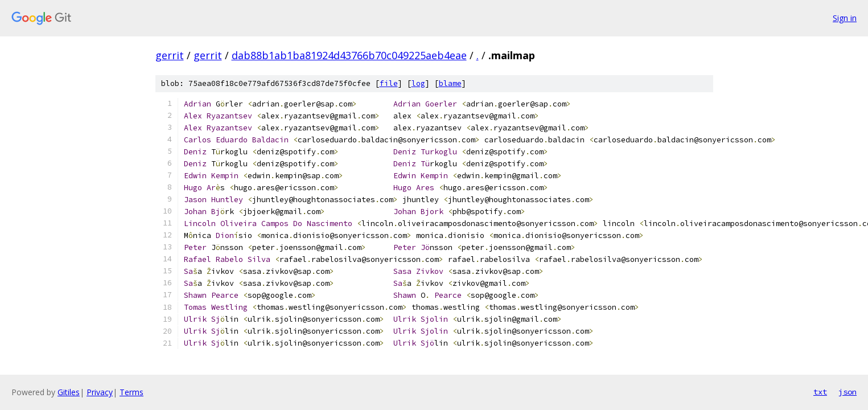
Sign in (845, 18)
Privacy (100, 392)
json (848, 392)
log (418, 83)
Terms (131, 392)
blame (450, 83)
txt (820, 392)
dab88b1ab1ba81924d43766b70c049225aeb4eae (349, 55)
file (389, 83)
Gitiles (69, 392)
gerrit (170, 55)
